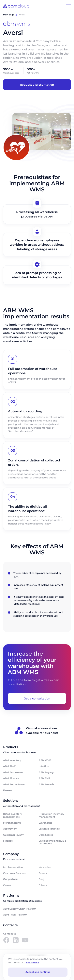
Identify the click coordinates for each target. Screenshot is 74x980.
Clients (43, 885)
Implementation (13, 867)
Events (43, 873)
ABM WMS (45, 760)
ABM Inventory (12, 760)
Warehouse (45, 823)
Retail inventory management (13, 815)
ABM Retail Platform (15, 915)
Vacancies (45, 867)
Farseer (8, 790)
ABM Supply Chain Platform (20, 909)
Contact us (10, 934)
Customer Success (14, 873)
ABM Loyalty (46, 772)
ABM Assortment (13, 772)
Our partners (11, 879)
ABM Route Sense (14, 784)
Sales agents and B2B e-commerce (53, 842)
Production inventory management (52, 815)
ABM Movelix (46, 784)
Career (7, 885)
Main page (9, 15)
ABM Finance (11, 778)
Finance (8, 841)
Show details (33, 963)
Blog (41, 879)
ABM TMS (44, 778)
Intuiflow (44, 766)
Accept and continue (38, 972)
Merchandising (12, 823)
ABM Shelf (9, 766)
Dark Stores (46, 835)
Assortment (10, 829)
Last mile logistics (49, 829)
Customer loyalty (13, 835)
